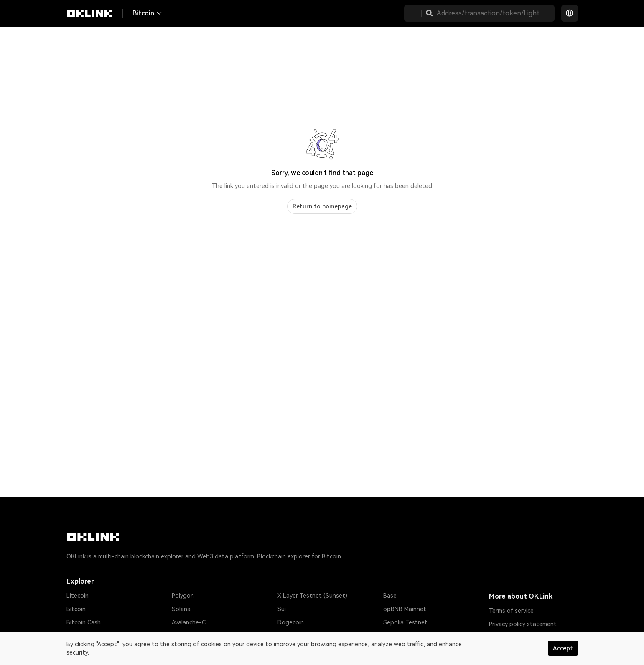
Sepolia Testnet (405, 622)
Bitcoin (76, 609)
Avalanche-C (189, 622)
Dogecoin (291, 622)
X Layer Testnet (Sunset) (312, 596)
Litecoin (78, 596)
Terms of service (511, 611)
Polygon (183, 596)
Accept (563, 648)
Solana (181, 609)
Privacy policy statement (523, 624)
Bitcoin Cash (84, 622)
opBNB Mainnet (405, 609)
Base (390, 596)
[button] (429, 13)
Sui (282, 609)
